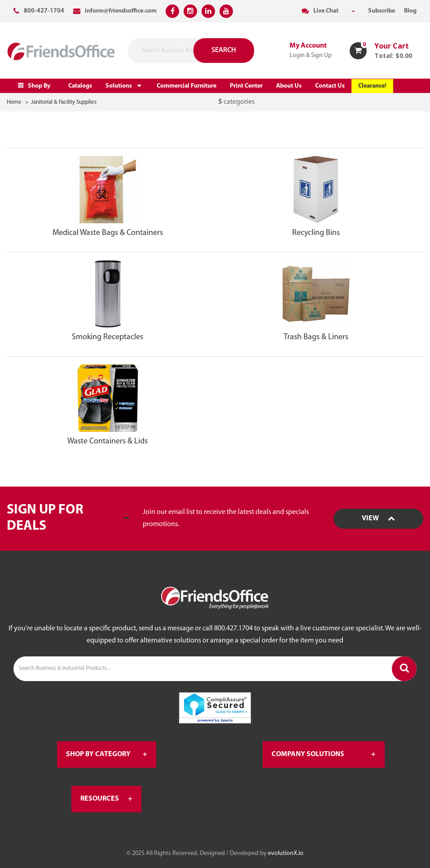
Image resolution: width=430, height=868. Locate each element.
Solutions (119, 86)
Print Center (246, 86)
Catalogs (80, 86)
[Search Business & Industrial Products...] (215, 669)
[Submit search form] (212, 51)
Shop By (39, 86)
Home (14, 102)
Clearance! (372, 86)
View (378, 518)
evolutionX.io (286, 853)
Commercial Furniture (186, 86)
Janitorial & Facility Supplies (64, 102)
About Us (289, 86)
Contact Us (330, 86)
